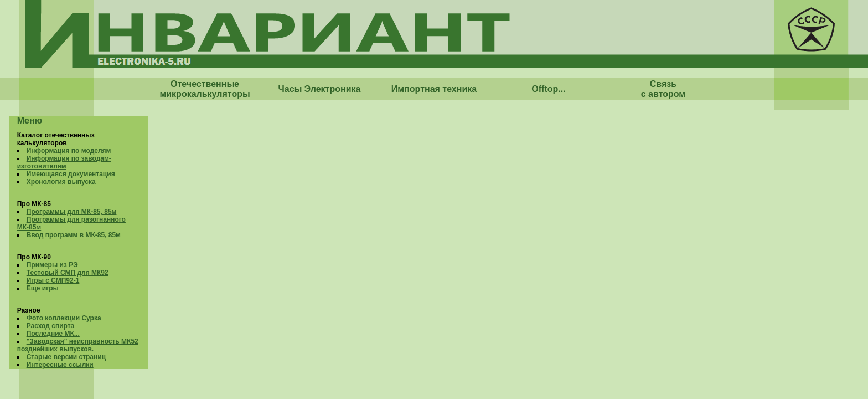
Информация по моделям (69, 151)
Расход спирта (51, 326)
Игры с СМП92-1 (53, 280)
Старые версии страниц (66, 357)
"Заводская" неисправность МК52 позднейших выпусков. (78, 345)
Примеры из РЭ (52, 265)
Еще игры (43, 288)
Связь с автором (663, 89)
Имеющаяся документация (71, 174)
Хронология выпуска (61, 182)
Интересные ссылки (60, 365)
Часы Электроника (320, 89)
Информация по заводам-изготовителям (64, 162)
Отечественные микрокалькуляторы (205, 89)
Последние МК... (53, 334)
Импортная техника (434, 89)
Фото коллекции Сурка (64, 318)
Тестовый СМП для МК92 (68, 273)
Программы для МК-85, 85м (72, 212)
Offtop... (548, 89)
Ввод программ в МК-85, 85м (74, 235)
